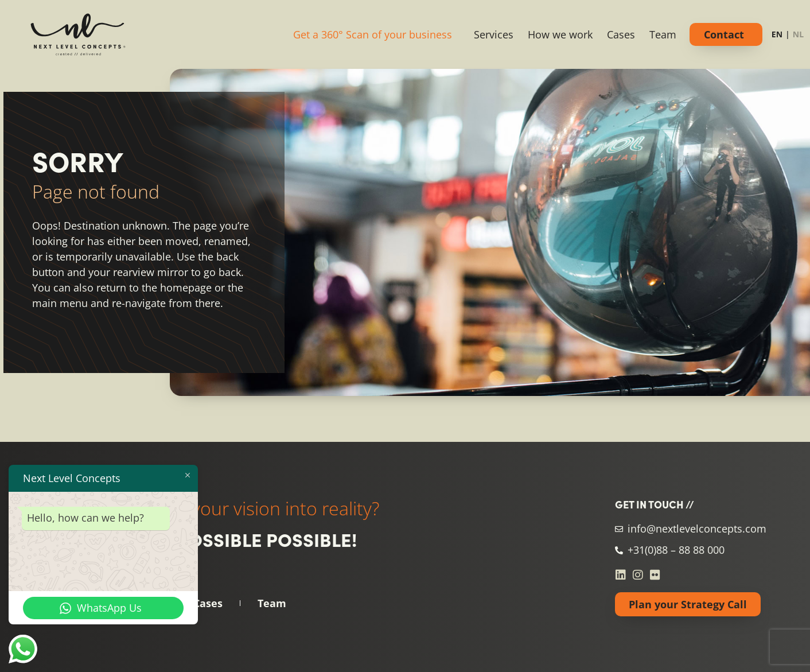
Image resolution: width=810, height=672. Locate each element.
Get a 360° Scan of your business (373, 34)
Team (663, 34)
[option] (798, 36)
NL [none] (798, 34)
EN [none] (777, 34)
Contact (724, 34)
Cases (621, 34)
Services (494, 34)
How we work (560, 34)
